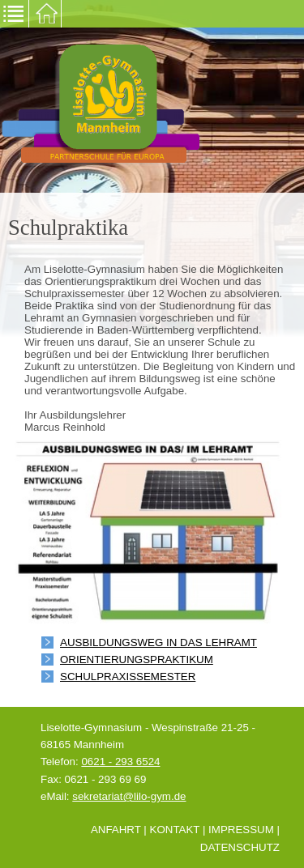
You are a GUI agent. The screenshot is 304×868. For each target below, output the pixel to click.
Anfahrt (116, 830)
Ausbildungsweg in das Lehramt (158, 642)
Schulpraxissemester (128, 677)
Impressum (241, 830)
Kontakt (175, 830)
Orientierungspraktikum (137, 660)
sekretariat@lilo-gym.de (129, 796)
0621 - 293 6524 (120, 762)
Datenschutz (240, 847)
